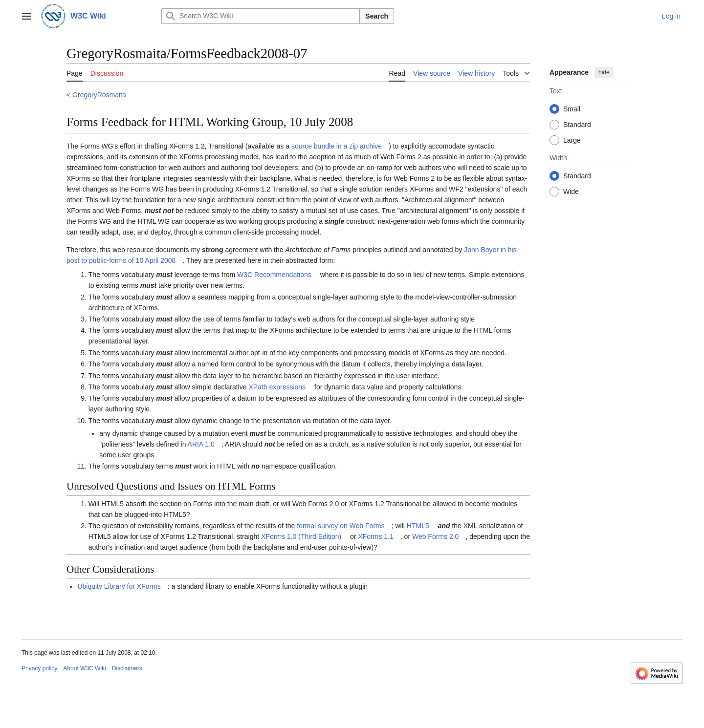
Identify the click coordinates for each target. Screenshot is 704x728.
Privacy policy (39, 668)
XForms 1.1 (375, 536)
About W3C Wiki (84, 668)
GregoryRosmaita (99, 95)
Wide (571, 192)
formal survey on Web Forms (341, 526)
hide (604, 72)
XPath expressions (277, 387)
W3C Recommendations (274, 275)
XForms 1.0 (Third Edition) (301, 536)
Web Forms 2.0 (435, 536)
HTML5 (418, 526)
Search (377, 16)
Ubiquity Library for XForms (119, 586)
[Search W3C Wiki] (261, 16)
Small (572, 109)
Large (572, 140)
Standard (577, 125)
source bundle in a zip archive (337, 146)
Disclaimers (127, 668)
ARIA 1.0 (201, 444)
